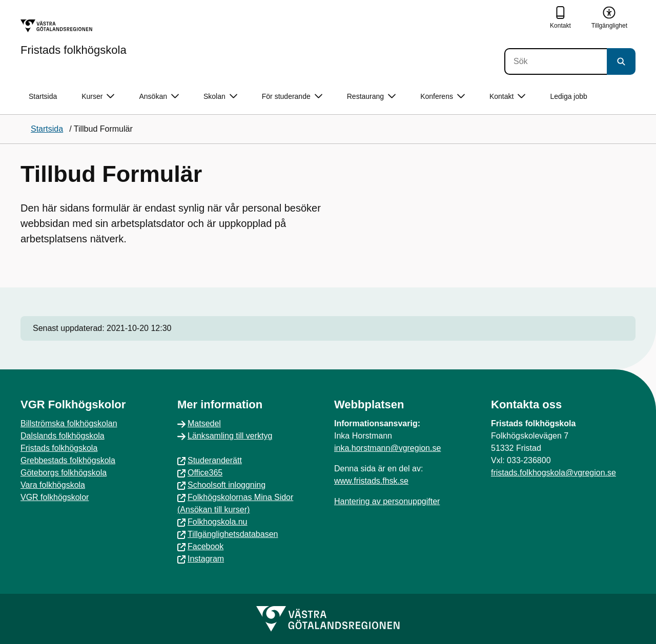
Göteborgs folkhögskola (64, 473)
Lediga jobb (568, 96)
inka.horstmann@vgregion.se (387, 448)
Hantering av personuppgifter (387, 501)
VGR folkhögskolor (55, 497)
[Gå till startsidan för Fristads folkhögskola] (74, 37)
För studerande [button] (292, 97)
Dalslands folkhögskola (63, 436)
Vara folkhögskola (53, 485)
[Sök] (556, 61)
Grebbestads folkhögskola (68, 460)
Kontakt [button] (507, 97)
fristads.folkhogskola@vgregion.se (553, 473)
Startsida (43, 96)
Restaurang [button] (371, 97)
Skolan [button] (220, 97)
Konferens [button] (443, 97)
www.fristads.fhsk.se (371, 481)
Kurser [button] (98, 97)
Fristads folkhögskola (59, 448)
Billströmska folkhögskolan (69, 423)
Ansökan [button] (159, 97)
